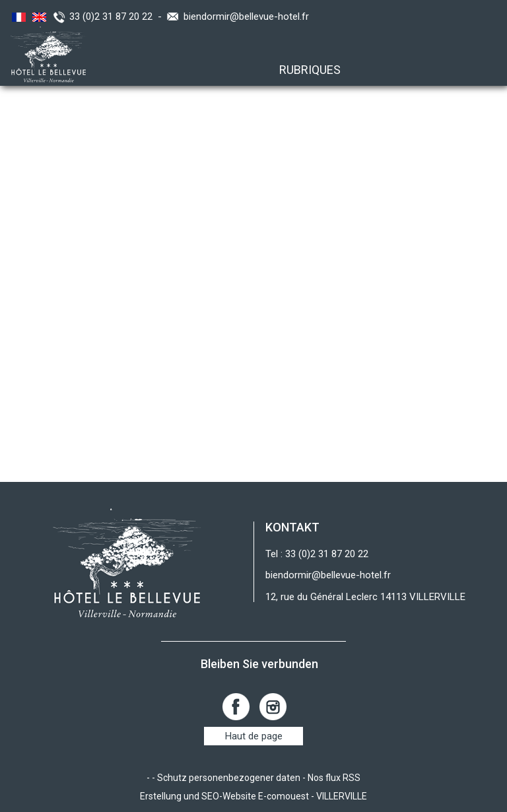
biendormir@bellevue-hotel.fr (246, 17)
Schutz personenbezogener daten (229, 778)
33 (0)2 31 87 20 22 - (118, 17)
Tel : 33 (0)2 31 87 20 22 (317, 554)
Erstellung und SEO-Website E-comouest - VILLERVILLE (253, 796)
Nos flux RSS (334, 778)
